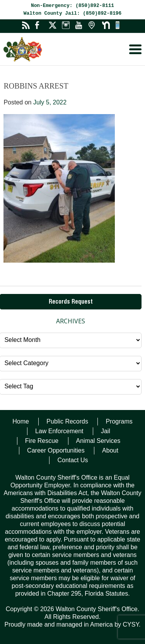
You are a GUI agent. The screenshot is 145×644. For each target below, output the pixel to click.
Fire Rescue (42, 441)
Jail (106, 431)
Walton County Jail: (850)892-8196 (72, 13)
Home (21, 421)
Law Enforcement (59, 431)
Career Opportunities (56, 450)
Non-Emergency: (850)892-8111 (72, 6)
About (110, 450)
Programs (119, 421)
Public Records (67, 421)
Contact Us (72, 460)
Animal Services (98, 441)
